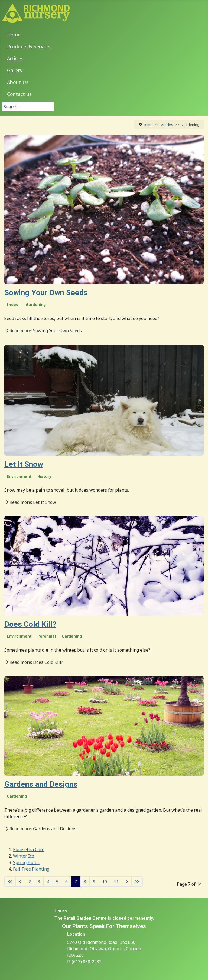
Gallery (15, 70)
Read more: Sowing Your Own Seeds (44, 331)
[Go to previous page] (20, 882)
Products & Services (29, 46)
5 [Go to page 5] (57, 882)
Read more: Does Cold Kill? (34, 662)
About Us (18, 82)
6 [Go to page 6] (66, 882)
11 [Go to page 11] (116, 882)
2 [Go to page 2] (30, 882)
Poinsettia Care (29, 849)
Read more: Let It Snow (31, 502)
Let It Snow (24, 464)
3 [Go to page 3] (39, 882)
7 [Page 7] (76, 882)
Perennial (47, 636)
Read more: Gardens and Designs (41, 829)
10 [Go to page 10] (105, 882)
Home (14, 35)
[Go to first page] (10, 882)
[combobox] (28, 107)
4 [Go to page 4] (48, 882)
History (44, 476)
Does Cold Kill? (30, 624)
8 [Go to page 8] (85, 882)
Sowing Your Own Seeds (46, 293)
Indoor (13, 304)
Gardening (36, 304)
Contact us (19, 94)
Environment (19, 476)
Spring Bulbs (26, 862)
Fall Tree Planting (31, 869)
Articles (15, 58)
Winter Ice (24, 856)
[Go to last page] (137, 882)
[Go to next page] (127, 882)
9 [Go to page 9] (94, 882)
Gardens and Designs (41, 784)
